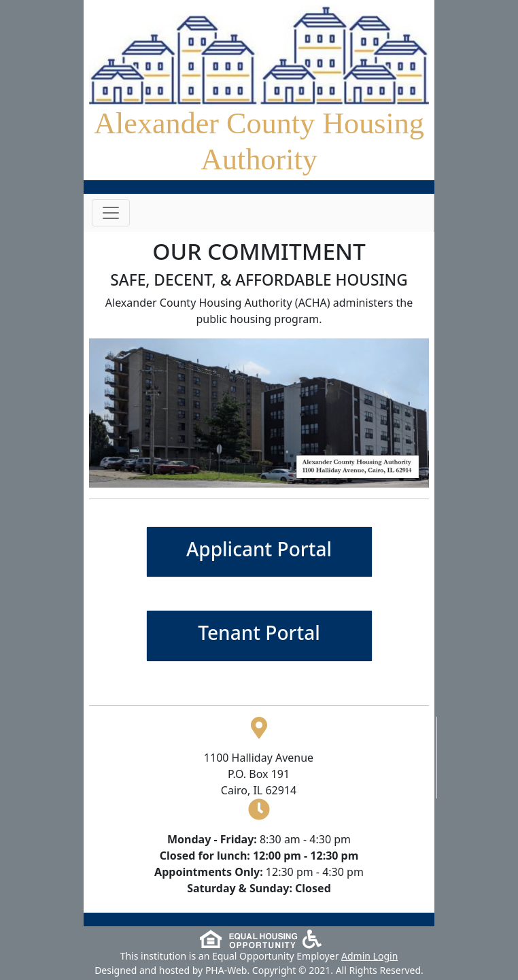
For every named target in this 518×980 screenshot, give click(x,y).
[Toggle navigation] (111, 213)
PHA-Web (226, 970)
